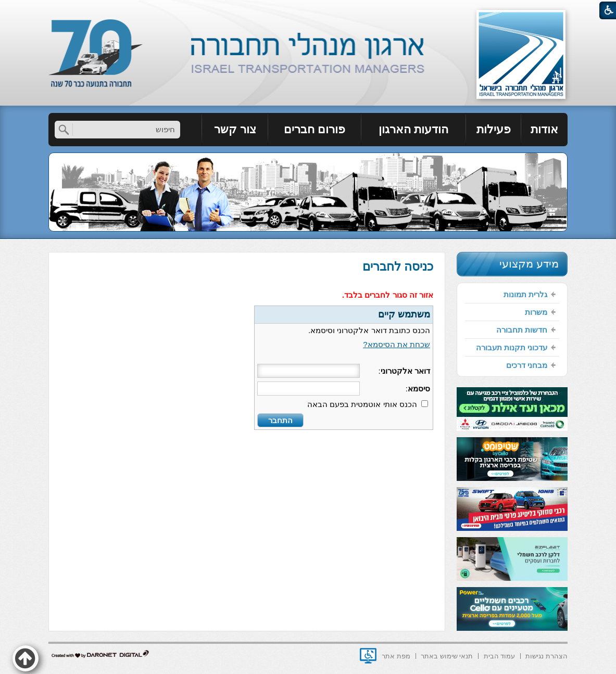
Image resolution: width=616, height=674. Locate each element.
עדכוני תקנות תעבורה (512, 347)
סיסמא (419, 389)
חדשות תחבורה (522, 330)
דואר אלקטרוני (405, 371)
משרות (536, 312)
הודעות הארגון (413, 129)
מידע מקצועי (529, 264)
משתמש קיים (404, 314)
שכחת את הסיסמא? (397, 344)
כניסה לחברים (398, 266)
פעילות (494, 129)
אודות (544, 129)
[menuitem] (544, 130)
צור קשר (235, 129)
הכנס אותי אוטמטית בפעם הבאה (362, 404)
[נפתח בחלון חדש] (368, 656)
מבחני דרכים (527, 365)
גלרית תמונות (525, 294)
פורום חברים (315, 129)
